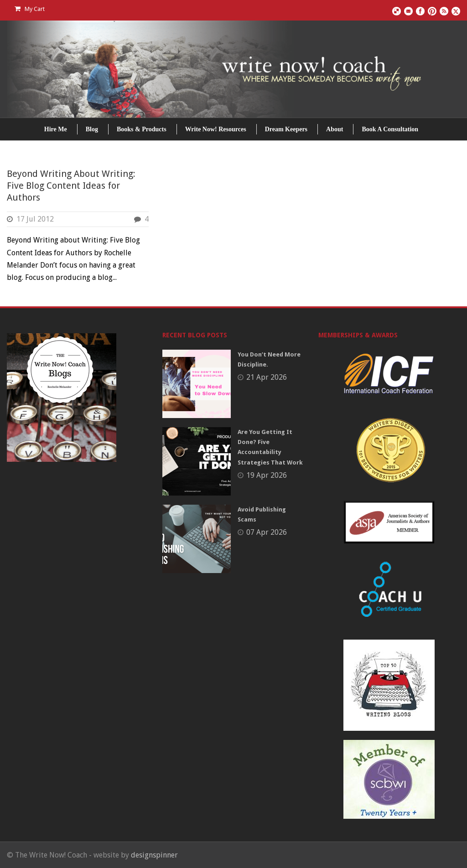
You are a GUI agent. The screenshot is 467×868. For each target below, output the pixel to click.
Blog (92, 129)
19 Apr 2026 (267, 475)
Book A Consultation (390, 129)
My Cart (30, 9)
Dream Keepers (286, 129)
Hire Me (56, 129)
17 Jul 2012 (35, 219)
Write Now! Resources (216, 129)
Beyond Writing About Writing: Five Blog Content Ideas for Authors (71, 186)
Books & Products (142, 129)
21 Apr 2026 (267, 377)
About (335, 129)
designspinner (154, 855)
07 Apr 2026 (267, 532)
